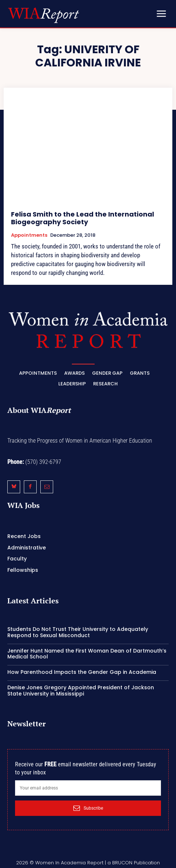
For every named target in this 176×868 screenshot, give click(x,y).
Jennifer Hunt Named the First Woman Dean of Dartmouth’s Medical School (87, 654)
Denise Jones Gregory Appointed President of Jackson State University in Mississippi (81, 691)
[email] (88, 788)
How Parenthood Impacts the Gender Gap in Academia (82, 672)
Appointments (29, 235)
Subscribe (88, 808)
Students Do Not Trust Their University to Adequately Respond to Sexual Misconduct (78, 632)
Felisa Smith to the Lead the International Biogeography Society (82, 218)
